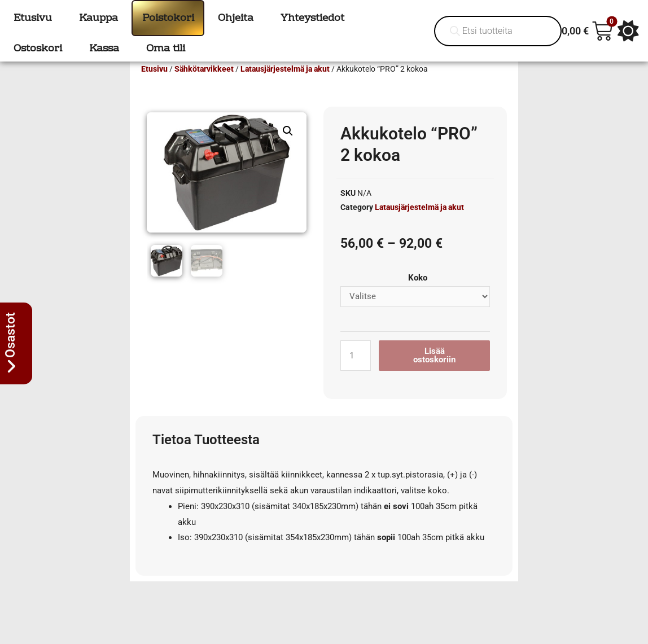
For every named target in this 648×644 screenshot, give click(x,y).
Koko (418, 294)
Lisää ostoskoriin (434, 372)
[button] (288, 147)
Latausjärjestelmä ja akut (285, 85)
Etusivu (154, 85)
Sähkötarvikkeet (204, 85)
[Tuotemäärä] (356, 372)
